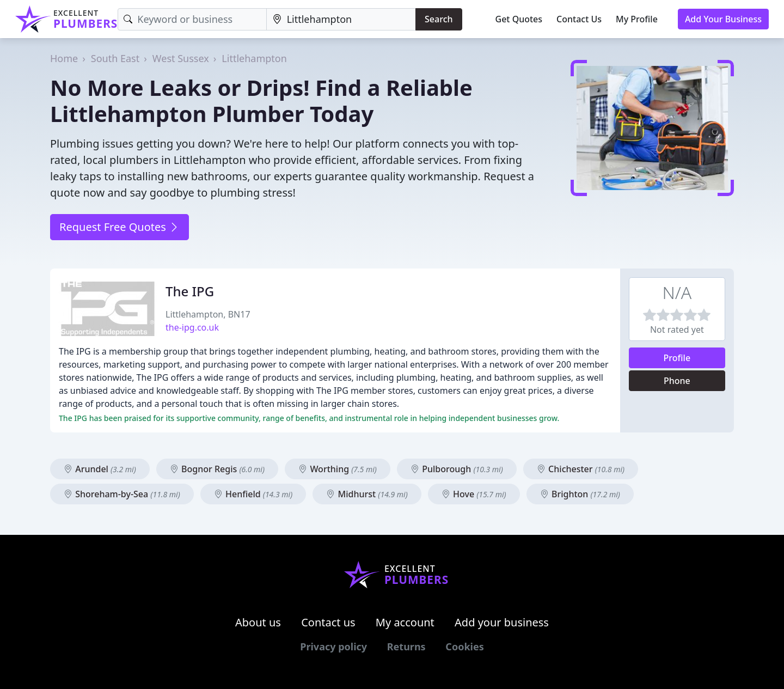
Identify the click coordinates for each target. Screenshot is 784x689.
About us (258, 622)
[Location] (341, 19)
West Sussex (181, 58)
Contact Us (579, 19)
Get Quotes (519, 19)
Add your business (502, 622)
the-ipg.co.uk (192, 327)
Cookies (464, 647)
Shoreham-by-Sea (122, 494)
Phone (677, 381)
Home (64, 58)
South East (115, 58)
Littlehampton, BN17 (208, 314)
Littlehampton (254, 58)
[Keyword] (192, 19)
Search (439, 19)
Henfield (253, 494)
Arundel (100, 469)
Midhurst (367, 494)
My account (405, 622)
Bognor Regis (217, 469)
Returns (406, 647)
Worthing (338, 469)
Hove (474, 494)
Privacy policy (333, 647)
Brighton (580, 494)
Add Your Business (723, 19)
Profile (677, 358)
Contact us (328, 622)
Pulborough (457, 469)
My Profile (637, 19)
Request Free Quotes (120, 227)
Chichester (581, 469)
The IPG (190, 291)
